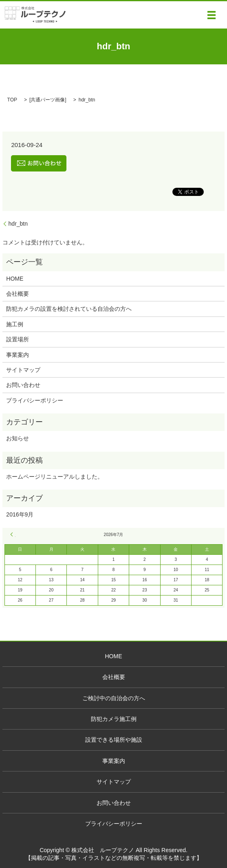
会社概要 (18, 294)
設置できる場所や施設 (114, 740)
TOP (12, 100)
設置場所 (18, 339)
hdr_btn (18, 224)
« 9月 (13, 534)
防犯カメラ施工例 (114, 719)
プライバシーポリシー (35, 400)
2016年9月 (20, 514)
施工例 (15, 324)
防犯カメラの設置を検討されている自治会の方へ (69, 309)
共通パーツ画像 (48, 100)
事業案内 (18, 355)
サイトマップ (23, 370)
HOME (15, 279)
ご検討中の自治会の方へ (114, 698)
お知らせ (18, 438)
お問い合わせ (23, 385)
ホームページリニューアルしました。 (55, 477)
